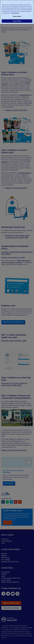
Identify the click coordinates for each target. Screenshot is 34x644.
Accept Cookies (17, 21)
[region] (17, 12)
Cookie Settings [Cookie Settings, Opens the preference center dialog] (17, 16)
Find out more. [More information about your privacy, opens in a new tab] (15, 13)
